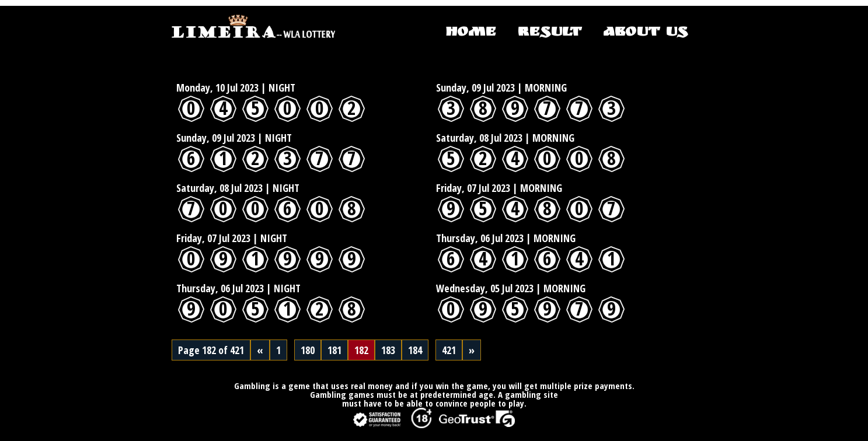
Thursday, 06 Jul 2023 (480, 238)
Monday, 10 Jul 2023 (217, 87)
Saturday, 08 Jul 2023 (479, 138)
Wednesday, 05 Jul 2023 (485, 288)
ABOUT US (645, 33)
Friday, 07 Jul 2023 (473, 188)
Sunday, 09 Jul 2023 (475, 87)
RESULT (549, 33)
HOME (471, 33)
